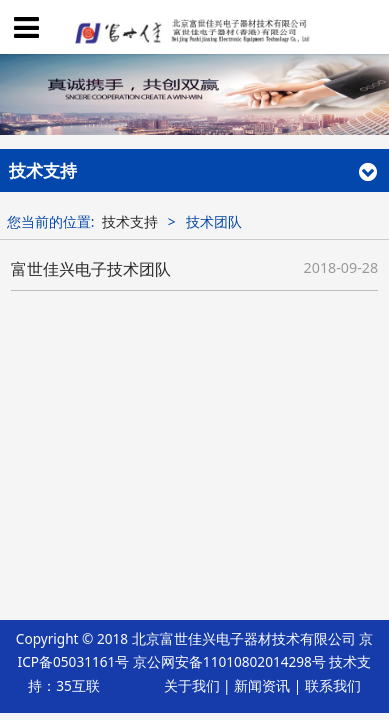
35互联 (78, 685)
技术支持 (130, 221)
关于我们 (192, 685)
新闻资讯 (262, 685)
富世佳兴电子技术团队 (91, 269)
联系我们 (333, 685)
